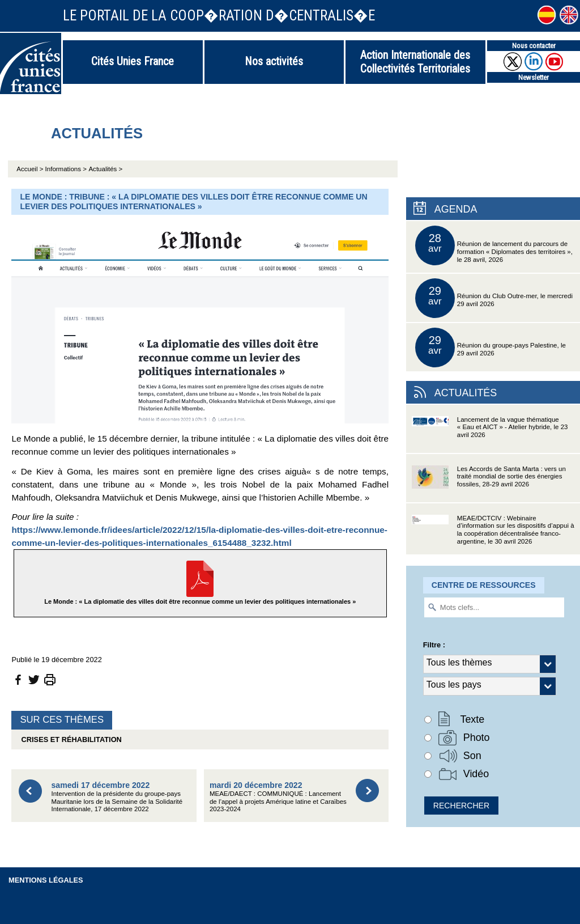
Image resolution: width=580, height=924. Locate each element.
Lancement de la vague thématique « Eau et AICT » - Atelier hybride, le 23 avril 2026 (490, 435)
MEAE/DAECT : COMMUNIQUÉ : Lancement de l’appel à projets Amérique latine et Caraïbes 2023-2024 (278, 797)
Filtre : (434, 645)
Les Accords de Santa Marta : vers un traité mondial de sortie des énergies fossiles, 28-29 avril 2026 (489, 484)
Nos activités (274, 61)
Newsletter (534, 77)
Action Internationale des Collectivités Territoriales (415, 62)
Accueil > (31, 169)
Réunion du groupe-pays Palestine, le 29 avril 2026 (491, 347)
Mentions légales (46, 880)
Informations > (66, 169)
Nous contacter (534, 46)
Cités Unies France (133, 61)
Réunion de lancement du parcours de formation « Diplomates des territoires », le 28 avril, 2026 (494, 245)
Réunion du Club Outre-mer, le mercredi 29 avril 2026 (494, 298)
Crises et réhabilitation (69, 739)
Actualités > (105, 169)
